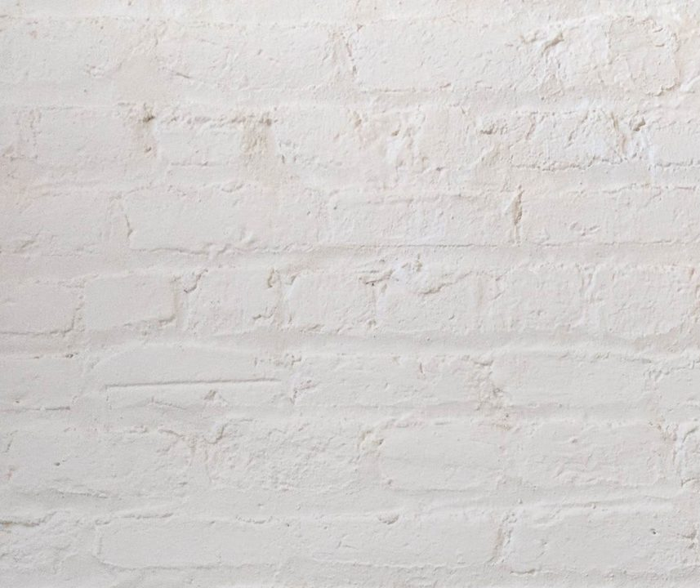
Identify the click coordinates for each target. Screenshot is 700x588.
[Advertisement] (350, 114)
